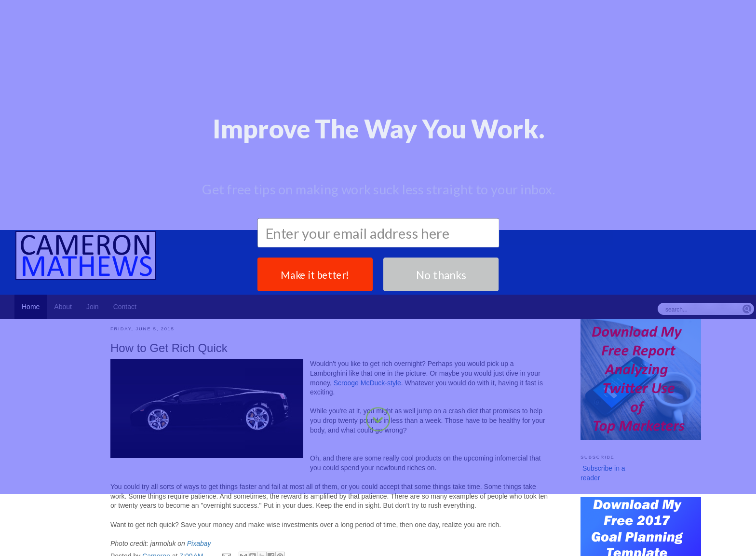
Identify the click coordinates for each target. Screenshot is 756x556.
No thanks (441, 137)
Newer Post (128, 540)
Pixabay (199, 492)
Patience (155, 520)
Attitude (135, 520)
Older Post (536, 540)
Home (332, 540)
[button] (378, 52)
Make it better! (315, 137)
